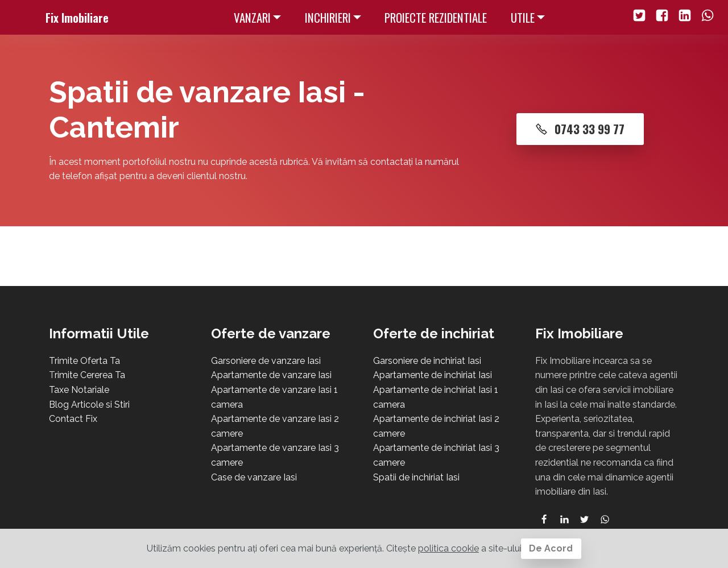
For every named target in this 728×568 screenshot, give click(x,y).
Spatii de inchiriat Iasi (416, 477)
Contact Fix (73, 419)
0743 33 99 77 (580, 129)
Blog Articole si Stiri (89, 405)
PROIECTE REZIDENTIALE (436, 17)
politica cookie (448, 548)
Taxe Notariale (79, 390)
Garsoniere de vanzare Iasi (266, 361)
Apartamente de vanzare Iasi (271, 375)
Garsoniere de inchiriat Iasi (427, 361)
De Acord (551, 548)
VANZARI (252, 17)
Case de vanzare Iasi (254, 477)
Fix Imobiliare (77, 17)
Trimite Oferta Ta (84, 361)
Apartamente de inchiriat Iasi (433, 375)
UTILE (523, 17)
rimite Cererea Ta (90, 375)
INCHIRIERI (328, 17)
